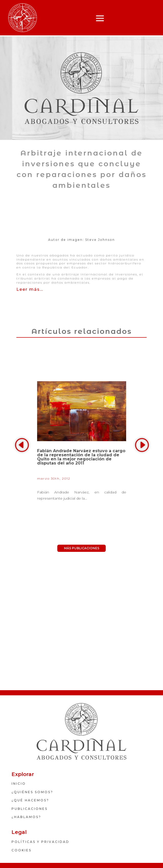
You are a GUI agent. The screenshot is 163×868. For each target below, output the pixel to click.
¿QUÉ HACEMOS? (30, 800)
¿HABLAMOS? (26, 817)
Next (141, 445)
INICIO (19, 784)
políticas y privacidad (40, 842)
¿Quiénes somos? (32, 792)
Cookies (21, 850)
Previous (22, 445)
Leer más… (30, 289)
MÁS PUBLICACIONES (82, 548)
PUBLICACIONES (30, 809)
